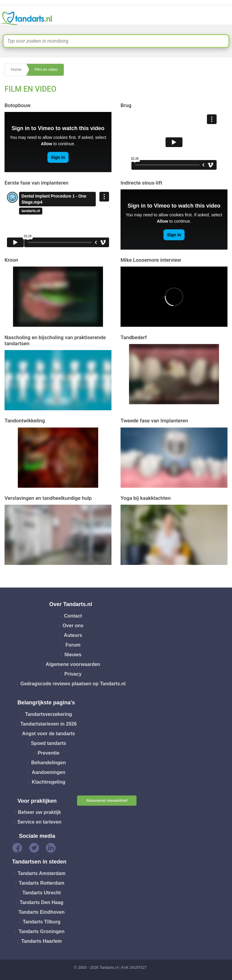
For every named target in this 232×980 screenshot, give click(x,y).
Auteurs (73, 635)
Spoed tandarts (48, 743)
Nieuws (73, 655)
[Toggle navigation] (224, 18)
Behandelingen (48, 763)
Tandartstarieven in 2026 (48, 724)
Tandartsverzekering (48, 714)
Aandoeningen (48, 772)
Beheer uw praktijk (39, 812)
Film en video (46, 70)
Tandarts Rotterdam (42, 883)
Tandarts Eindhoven (42, 912)
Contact (73, 616)
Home (16, 70)
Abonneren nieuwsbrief (107, 801)
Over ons (73, 626)
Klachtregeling (48, 782)
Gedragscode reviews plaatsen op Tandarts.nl (73, 684)
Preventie (49, 753)
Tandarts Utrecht (42, 892)
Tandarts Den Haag (42, 902)
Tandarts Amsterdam (41, 873)
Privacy (73, 674)
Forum (73, 645)
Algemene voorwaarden (73, 664)
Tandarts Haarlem (42, 941)
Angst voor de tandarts (48, 734)
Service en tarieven (39, 822)
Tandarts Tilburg (42, 921)
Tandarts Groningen (42, 931)
